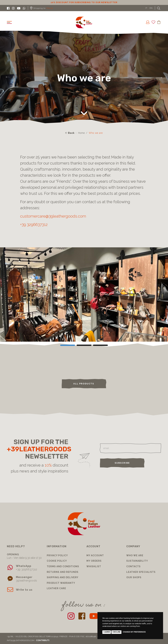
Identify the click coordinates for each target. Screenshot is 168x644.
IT (146, 8)
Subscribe (122, 463)
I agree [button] (107, 632)
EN (151, 8)
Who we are (96, 133)
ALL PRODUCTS (84, 384)
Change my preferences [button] (134, 632)
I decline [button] (116, 632)
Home (81, 133)
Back (70, 133)
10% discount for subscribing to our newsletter (84, 2)
